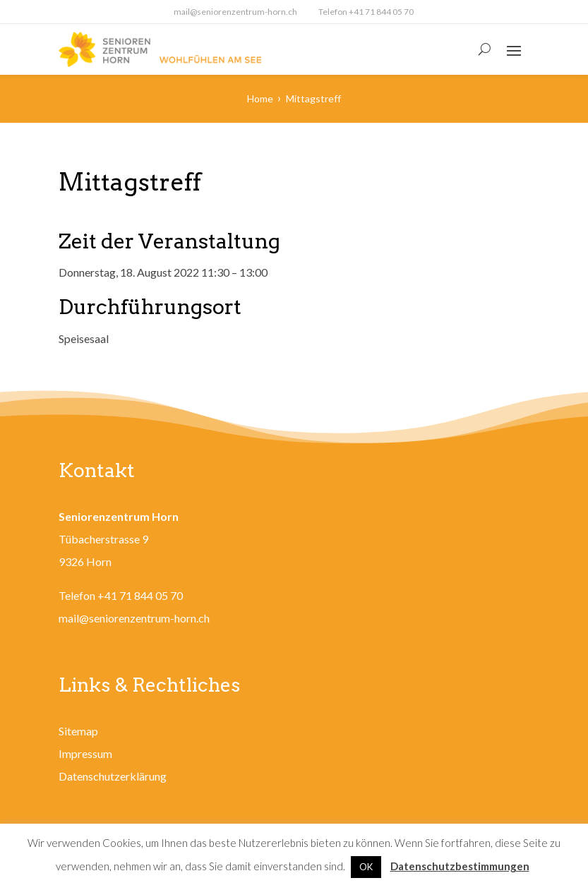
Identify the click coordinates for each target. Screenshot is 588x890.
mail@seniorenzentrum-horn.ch (235, 12)
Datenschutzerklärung (113, 776)
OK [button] (366, 867)
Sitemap (78, 731)
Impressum (85, 753)
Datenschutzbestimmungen (460, 866)
